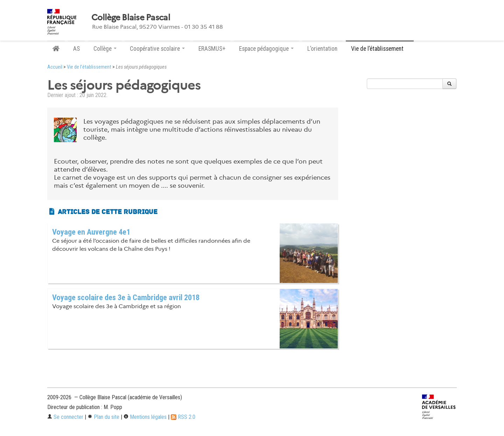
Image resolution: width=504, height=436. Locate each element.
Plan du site (103, 417)
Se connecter (65, 417)
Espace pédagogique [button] (266, 49)
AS (76, 49)
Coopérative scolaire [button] (157, 49)
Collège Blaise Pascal (131, 18)
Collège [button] (105, 49)
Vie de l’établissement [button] (380, 49)
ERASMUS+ (212, 49)
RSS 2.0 (183, 417)
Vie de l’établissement (89, 67)
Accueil (55, 67)
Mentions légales (145, 417)
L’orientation (322, 49)
